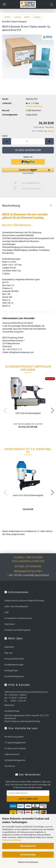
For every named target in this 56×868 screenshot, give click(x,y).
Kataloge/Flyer (11, 670)
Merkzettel (9, 705)
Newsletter (9, 647)
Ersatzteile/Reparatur (14, 676)
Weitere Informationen (28, 862)
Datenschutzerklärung (11, 840)
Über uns (8, 653)
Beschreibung (11, 206)
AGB (6, 612)
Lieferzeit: (7, 103)
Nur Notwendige (28, 855)
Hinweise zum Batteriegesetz (18, 630)
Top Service (10, 766)
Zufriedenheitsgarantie (15, 760)
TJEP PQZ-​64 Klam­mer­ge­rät (28, 413)
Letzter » (38, 17)
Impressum (10, 624)
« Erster (7, 17)
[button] (7, 141)
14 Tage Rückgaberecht (15, 743)
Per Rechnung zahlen (14, 737)
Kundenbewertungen (14, 665)
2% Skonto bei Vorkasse (15, 748)
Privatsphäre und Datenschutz (18, 618)
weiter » (27, 17)
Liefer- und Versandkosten (16, 606)
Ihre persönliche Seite (14, 659)
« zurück (17, 17)
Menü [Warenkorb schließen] (4, 4)
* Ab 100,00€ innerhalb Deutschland (28, 575)
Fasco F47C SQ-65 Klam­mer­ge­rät (28, 495)
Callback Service (12, 754)
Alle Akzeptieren (28, 846)
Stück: (5, 136)
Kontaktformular (12, 711)
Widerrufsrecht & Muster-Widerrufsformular (24, 601)
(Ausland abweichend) (34, 106)
